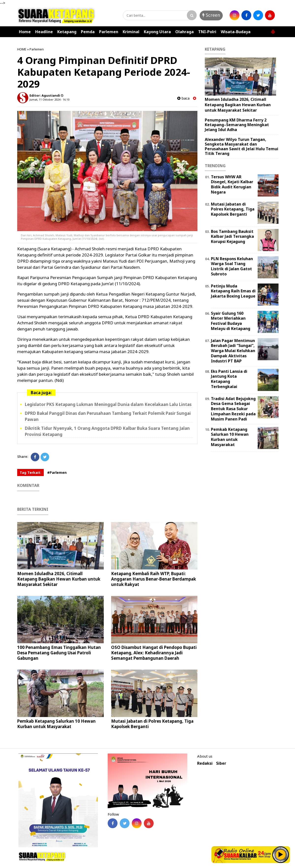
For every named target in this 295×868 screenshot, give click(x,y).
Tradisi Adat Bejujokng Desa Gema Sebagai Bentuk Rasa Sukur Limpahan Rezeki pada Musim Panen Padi (233, 409)
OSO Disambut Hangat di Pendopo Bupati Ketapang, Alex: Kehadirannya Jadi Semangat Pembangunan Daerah (154, 653)
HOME (22, 49)
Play (281, 854)
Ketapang (67, 32)
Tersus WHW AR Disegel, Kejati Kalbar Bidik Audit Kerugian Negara (232, 184)
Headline (44, 32)
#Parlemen (57, 472)
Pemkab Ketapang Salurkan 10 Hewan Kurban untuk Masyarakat (56, 724)
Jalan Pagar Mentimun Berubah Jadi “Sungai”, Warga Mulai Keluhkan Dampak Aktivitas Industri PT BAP (233, 351)
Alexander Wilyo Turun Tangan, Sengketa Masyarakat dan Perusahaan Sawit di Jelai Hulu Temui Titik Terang (242, 147)
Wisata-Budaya (236, 32)
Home (25, 32)
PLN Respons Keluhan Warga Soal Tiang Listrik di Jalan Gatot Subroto (232, 266)
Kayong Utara (157, 32)
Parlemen (109, 32)
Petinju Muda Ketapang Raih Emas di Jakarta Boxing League (233, 291)
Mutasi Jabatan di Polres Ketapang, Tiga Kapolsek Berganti (152, 724)
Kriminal (131, 32)
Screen (211, 15)
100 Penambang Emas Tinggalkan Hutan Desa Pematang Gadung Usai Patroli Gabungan (59, 653)
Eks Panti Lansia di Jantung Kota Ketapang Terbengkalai (229, 379)
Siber (221, 763)
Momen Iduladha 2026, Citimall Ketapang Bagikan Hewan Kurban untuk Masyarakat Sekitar (59, 579)
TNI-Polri (207, 32)
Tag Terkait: (30, 472)
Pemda (88, 32)
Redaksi (205, 763)
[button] (273, 30)
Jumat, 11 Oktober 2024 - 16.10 (49, 99)
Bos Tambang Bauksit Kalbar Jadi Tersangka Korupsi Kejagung (232, 237)
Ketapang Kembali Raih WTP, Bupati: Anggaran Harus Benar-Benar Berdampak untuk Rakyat (154, 579)
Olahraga (184, 32)
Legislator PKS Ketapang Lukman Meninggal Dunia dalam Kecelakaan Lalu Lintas (108, 404)
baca (183, 98)
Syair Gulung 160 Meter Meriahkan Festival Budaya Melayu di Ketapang (231, 321)
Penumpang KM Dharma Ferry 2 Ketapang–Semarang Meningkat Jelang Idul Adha (237, 125)
